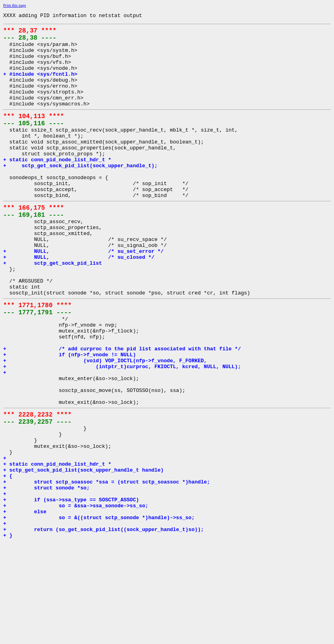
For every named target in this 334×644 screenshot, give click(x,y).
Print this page (15, 5)
